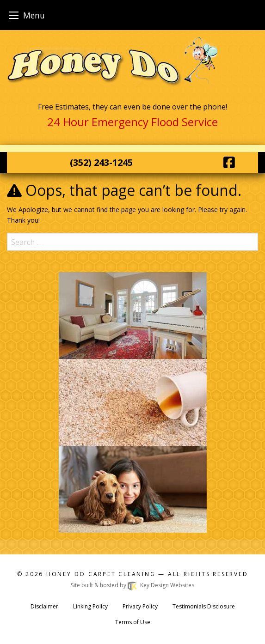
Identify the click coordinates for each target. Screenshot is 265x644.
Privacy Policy (140, 606)
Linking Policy (90, 606)
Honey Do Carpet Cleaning (102, 574)
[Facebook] (229, 162)
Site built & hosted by (132, 585)
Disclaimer (44, 606)
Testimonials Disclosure (204, 606)
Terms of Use (133, 622)
